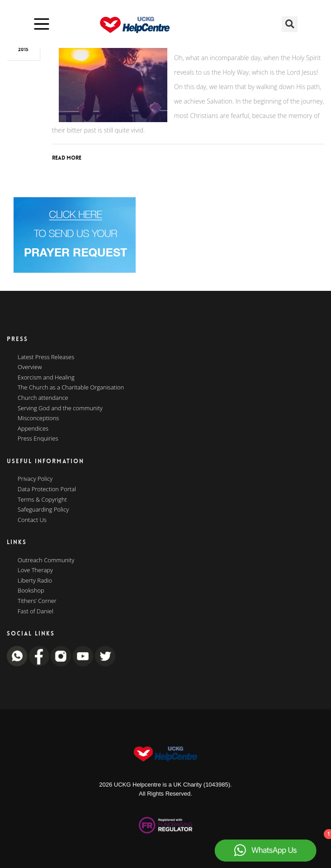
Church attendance (43, 398)
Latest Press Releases (46, 357)
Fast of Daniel (35, 612)
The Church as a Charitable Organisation (71, 388)
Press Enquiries (38, 439)
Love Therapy (35, 570)
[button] (290, 24)
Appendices (33, 429)
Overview (30, 367)
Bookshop (31, 591)
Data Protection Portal (47, 489)
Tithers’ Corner (37, 601)
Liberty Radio (35, 581)
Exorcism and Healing (46, 378)
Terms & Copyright (42, 500)
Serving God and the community (60, 408)
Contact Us (32, 520)
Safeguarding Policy (43, 510)
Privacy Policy (35, 479)
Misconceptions (38, 418)
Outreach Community (46, 560)
